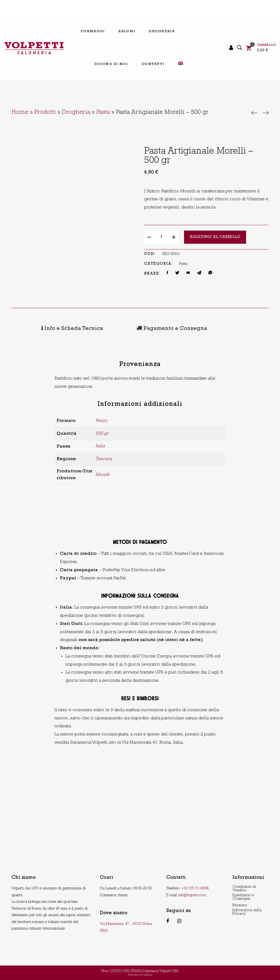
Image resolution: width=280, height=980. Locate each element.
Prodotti (45, 113)
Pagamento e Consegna (130, 329)
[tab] (51, 329)
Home (20, 113)
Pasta (103, 113)
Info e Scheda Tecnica (51, 329)
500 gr (102, 433)
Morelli (102, 474)
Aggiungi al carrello (215, 237)
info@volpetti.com (192, 894)
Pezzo (101, 420)
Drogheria (76, 113)
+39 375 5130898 (195, 888)
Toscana (104, 458)
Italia (100, 446)
